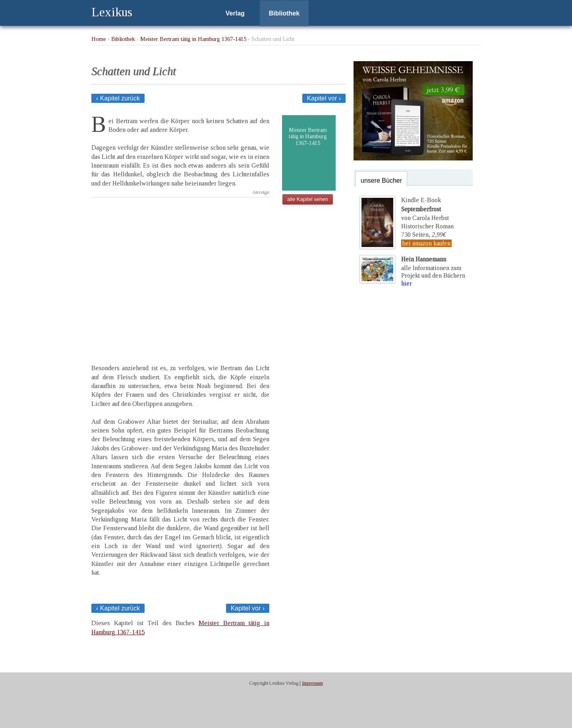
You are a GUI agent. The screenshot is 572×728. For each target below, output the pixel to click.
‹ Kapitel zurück (118, 98)
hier (407, 283)
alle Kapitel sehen (308, 199)
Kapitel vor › (324, 98)
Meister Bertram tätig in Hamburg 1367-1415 (193, 39)
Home (99, 39)
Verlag (235, 13)
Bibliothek (284, 13)
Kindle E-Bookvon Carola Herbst (425, 209)
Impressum (312, 683)
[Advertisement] (180, 274)
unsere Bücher (381, 181)
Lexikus (112, 12)
